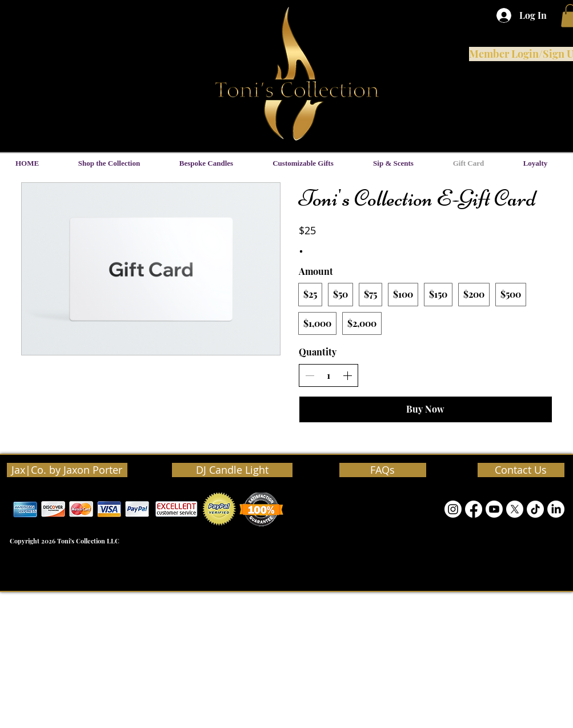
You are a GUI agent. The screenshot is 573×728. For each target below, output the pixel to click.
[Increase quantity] (347, 375)
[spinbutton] (328, 375)
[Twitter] (515, 509)
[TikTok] (535, 509)
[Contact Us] (521, 470)
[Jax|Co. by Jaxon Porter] (67, 470)
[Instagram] (453, 509)
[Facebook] (474, 509)
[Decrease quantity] (310, 375)
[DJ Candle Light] (232, 470)
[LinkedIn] (556, 509)
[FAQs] (383, 470)
